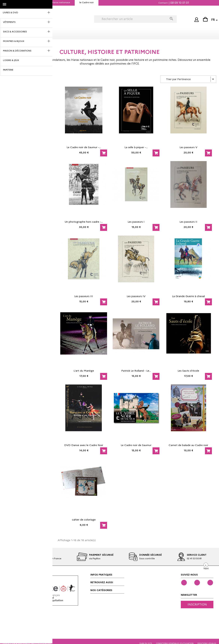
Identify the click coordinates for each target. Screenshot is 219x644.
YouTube (197, 582)
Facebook (184, 582)
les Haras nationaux (59, 2)
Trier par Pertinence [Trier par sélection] (191, 79)
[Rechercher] (131, 19)
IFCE (37, 2)
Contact (163, 3)
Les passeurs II (188, 221)
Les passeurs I (136, 221)
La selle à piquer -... (136, 147)
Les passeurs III (84, 296)
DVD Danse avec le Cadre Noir (84, 445)
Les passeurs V (188, 147)
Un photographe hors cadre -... (84, 221)
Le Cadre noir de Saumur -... (84, 147)
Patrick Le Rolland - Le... (136, 370)
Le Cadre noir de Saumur (136, 445)
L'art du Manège (84, 370)
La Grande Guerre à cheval (188, 296)
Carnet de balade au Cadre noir (188, 445)
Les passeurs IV (136, 296)
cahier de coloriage (84, 519)
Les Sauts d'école (188, 370)
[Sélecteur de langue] (215, 20)
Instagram (210, 582)
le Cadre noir (87, 2)
